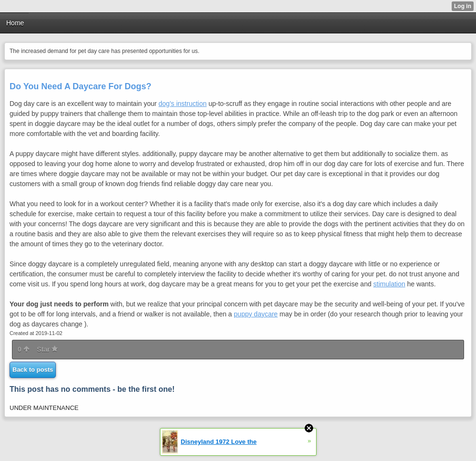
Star (47, 349)
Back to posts (33, 370)
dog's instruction (183, 104)
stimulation (389, 284)
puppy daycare (256, 314)
